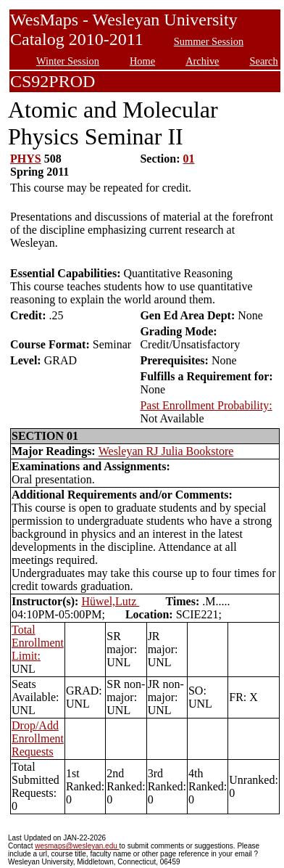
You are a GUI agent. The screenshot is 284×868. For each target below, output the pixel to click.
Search (264, 61)
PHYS (26, 159)
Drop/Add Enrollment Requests (38, 738)
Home (142, 61)
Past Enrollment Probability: (206, 405)
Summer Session (209, 41)
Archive (202, 61)
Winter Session (68, 61)
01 (189, 159)
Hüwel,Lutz (110, 601)
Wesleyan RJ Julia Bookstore (166, 451)
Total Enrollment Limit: (38, 643)
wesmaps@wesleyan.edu (77, 846)
